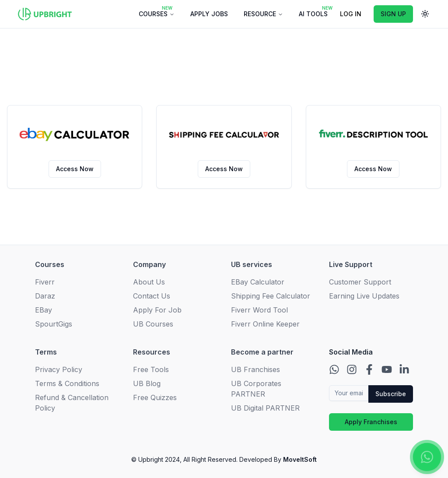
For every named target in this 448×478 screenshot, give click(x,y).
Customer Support (360, 282)
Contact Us (152, 296)
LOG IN (351, 14)
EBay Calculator (258, 282)
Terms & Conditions (67, 383)
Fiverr (45, 282)
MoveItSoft (299, 459)
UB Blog (147, 383)
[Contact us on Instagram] (352, 369)
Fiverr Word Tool (259, 310)
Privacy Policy (59, 369)
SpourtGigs (54, 324)
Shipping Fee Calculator (271, 296)
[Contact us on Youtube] (387, 369)
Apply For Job (157, 310)
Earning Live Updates (364, 296)
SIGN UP (393, 14)
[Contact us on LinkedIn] (404, 369)
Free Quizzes (155, 397)
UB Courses (153, 324)
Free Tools (151, 369)
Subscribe (391, 394)
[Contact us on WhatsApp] (334, 369)
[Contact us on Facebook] (369, 369)
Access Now (75, 169)
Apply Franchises (371, 422)
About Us (149, 282)
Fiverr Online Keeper (265, 324)
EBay (44, 310)
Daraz (45, 296)
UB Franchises (255, 369)
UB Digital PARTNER (265, 408)
